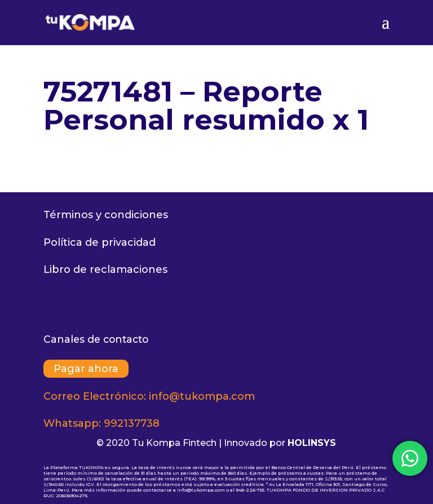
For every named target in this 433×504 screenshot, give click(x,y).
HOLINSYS (312, 443)
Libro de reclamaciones (105, 269)
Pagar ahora (86, 369)
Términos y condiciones (106, 215)
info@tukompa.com (202, 396)
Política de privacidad (100, 242)
